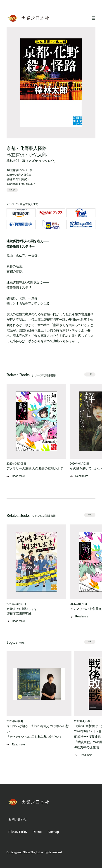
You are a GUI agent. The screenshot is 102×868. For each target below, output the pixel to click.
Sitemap (53, 832)
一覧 (90, 374)
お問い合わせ (18, 819)
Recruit (37, 832)
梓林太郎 (13, 161)
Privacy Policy (18, 832)
